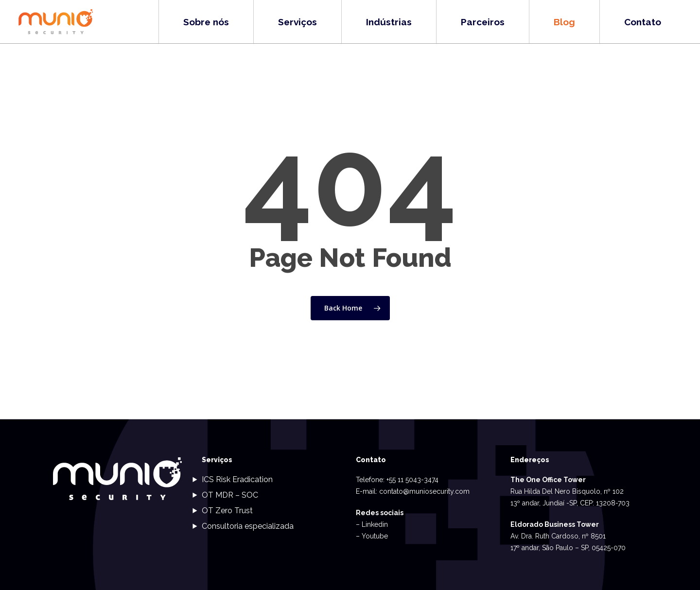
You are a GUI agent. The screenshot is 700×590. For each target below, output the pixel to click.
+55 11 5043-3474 (412, 480)
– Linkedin (372, 524)
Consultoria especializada (248, 526)
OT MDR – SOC (230, 495)
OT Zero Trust (227, 511)
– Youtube (372, 536)
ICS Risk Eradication (237, 479)
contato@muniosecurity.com (424, 491)
